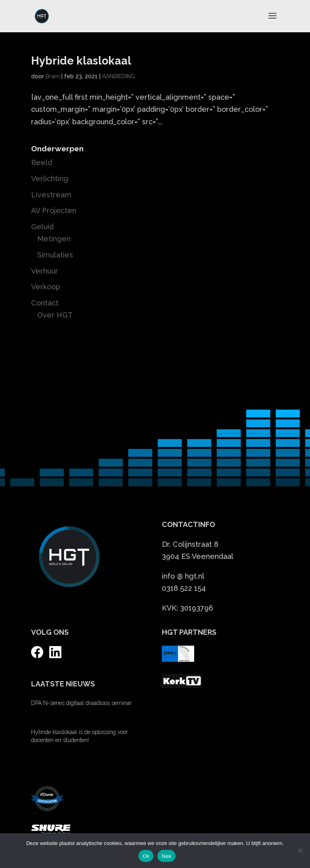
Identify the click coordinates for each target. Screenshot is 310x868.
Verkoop (46, 287)
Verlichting (50, 179)
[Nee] (300, 851)
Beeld (42, 162)
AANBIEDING (119, 76)
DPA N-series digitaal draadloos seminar (81, 703)
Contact (45, 303)
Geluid (42, 227)
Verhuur (45, 271)
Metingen (54, 239)
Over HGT (55, 315)
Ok (146, 856)
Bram (53, 76)
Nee (167, 856)
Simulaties (55, 255)
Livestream (51, 195)
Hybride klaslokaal (81, 61)
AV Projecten (54, 210)
